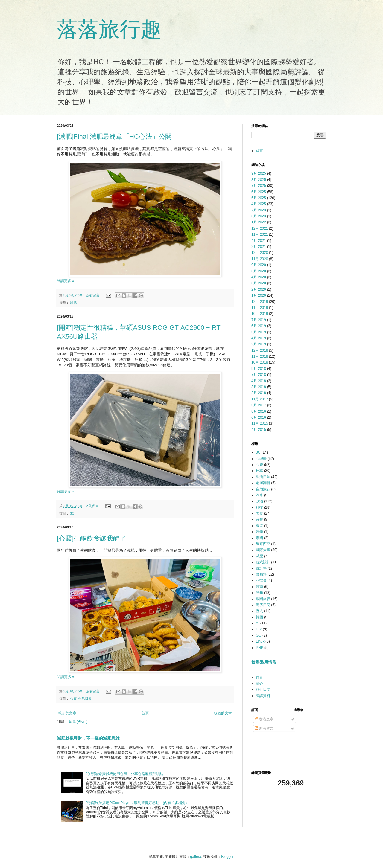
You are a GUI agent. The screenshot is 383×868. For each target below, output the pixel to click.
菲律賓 (261, 580)
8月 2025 (259, 180)
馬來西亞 (263, 544)
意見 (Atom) (78, 721)
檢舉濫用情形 (264, 662)
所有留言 (264, 728)
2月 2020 (259, 289)
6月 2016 (259, 417)
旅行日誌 (263, 689)
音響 (259, 519)
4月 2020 (259, 277)
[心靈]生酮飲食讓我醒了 (92, 538)
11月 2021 (260, 234)
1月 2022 (259, 222)
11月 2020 (260, 259)
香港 (259, 526)
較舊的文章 (223, 713)
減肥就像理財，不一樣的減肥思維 (88, 738)
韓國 (259, 617)
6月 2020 (259, 271)
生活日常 (85, 698)
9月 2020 (259, 265)
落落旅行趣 (109, 29)
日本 (259, 471)
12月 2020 (260, 253)
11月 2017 (260, 399)
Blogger (227, 857)
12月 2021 (260, 228)
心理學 (261, 459)
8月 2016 (259, 411)
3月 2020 (259, 283)
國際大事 (263, 550)
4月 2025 (259, 204)
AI (257, 623)
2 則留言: (93, 506)
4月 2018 (259, 381)
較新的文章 (67, 713)
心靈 (73, 698)
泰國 (259, 538)
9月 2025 (259, 173)
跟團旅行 (263, 599)
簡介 (259, 684)
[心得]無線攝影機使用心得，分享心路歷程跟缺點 (125, 774)
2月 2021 (259, 247)
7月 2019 (259, 320)
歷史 (259, 611)
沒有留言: (94, 295)
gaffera (196, 857)
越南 (259, 587)
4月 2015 (259, 430)
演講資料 (263, 696)
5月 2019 (259, 332)
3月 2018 (259, 387)
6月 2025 (259, 192)
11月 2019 (260, 308)
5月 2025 (259, 198)
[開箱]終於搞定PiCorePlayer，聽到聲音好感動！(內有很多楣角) (136, 803)
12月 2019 (260, 302)
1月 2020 (259, 295)
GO (259, 635)
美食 (259, 513)
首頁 (145, 713)
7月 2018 (259, 375)
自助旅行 (263, 489)
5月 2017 (259, 405)
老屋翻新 (263, 483)
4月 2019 (259, 338)
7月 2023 (259, 210)
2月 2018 (259, 393)
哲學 (259, 532)
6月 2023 (259, 216)
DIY (259, 629)
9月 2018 (259, 369)
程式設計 (263, 562)
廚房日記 (263, 605)
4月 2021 (259, 241)
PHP (260, 648)
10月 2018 (260, 362)
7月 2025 (259, 186)
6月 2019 (259, 326)
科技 (259, 507)
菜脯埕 (261, 574)
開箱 (259, 593)
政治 (259, 501)
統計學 (261, 568)
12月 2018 (260, 350)
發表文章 (264, 719)
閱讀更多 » (66, 281)
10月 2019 (260, 314)
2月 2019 (259, 344)
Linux (260, 641)
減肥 (73, 303)
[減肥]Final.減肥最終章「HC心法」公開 (114, 136)
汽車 (259, 495)
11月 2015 (260, 423)
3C (72, 513)
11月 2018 (260, 356)
